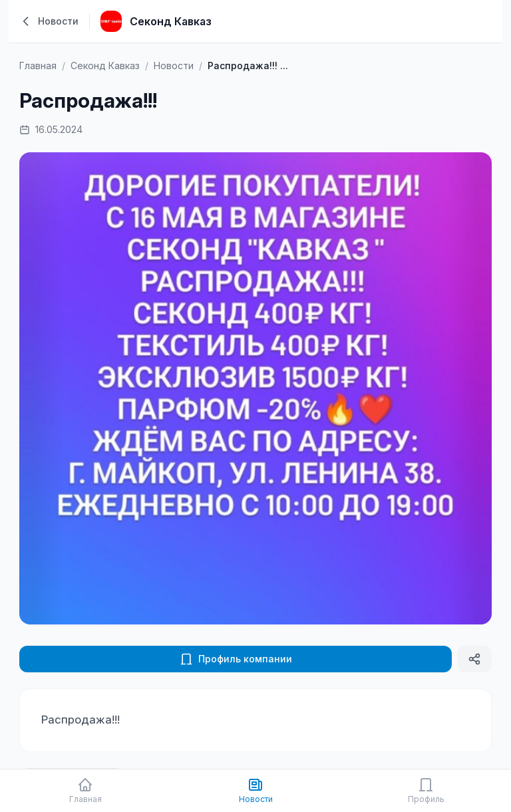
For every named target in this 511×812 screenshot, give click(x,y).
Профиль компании (236, 659)
